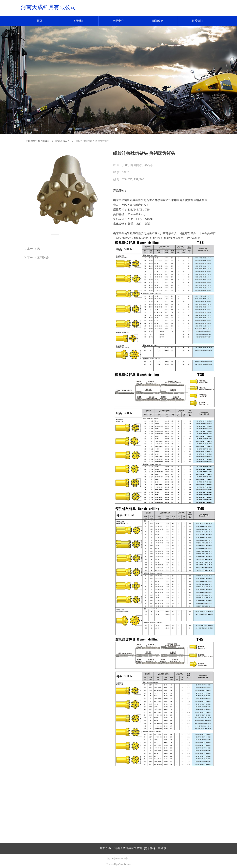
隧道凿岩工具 (63, 141)
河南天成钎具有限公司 (38, 141)
